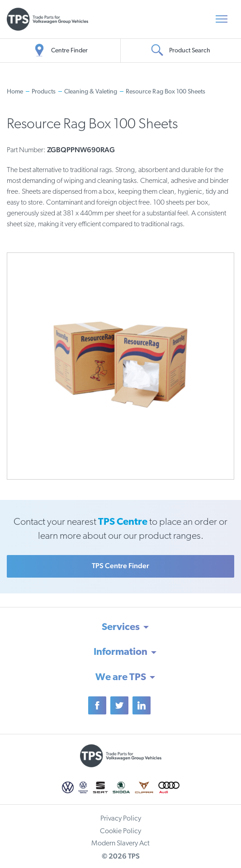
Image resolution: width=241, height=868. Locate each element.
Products (44, 92)
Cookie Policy (120, 831)
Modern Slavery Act (120, 844)
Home (15, 92)
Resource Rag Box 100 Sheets (165, 92)
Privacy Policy (121, 819)
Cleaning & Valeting (91, 92)
